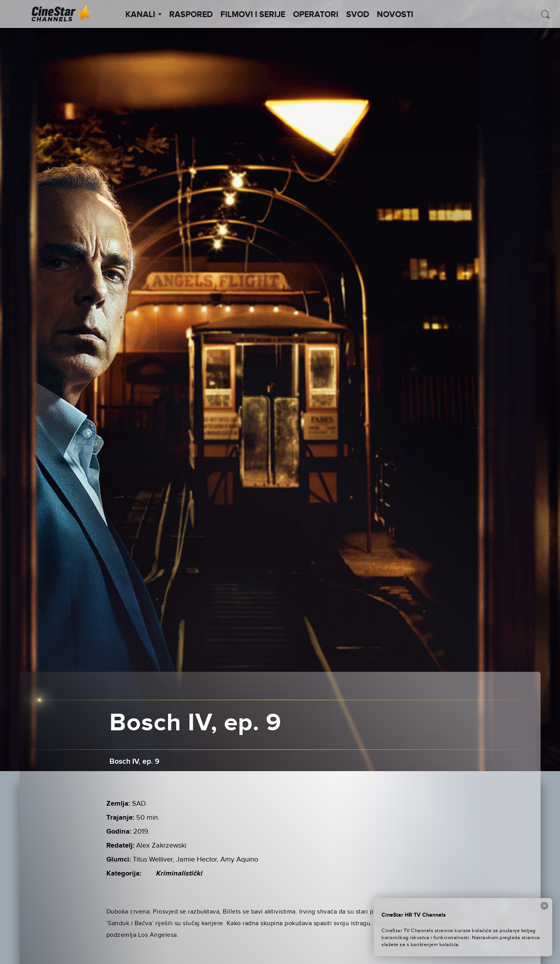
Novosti (395, 15)
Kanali (143, 15)
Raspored (191, 15)
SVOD (358, 15)
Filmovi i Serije (253, 15)
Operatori (316, 15)
